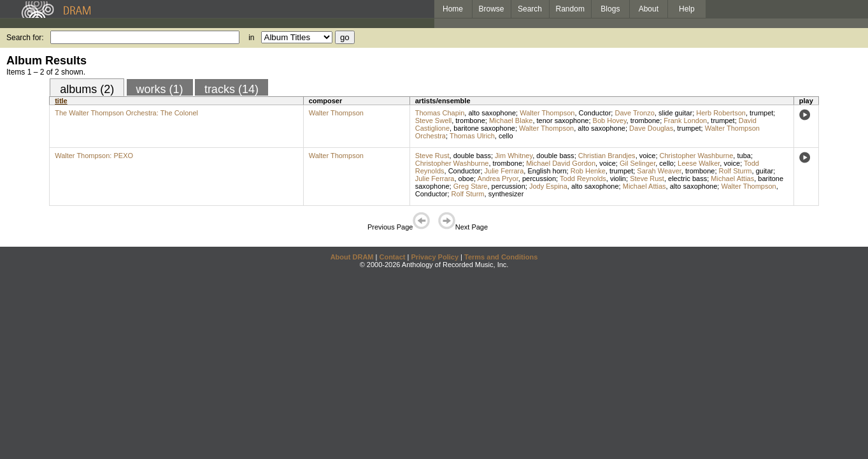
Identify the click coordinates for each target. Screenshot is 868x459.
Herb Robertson (721, 113)
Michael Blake (511, 120)
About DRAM (352, 257)
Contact (392, 257)
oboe (466, 178)
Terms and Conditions (501, 257)
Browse (492, 9)
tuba (743, 156)
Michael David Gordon (561, 163)
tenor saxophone (563, 120)
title (61, 101)
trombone (470, 120)
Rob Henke (588, 171)
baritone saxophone (484, 128)
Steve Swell (433, 120)
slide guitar (675, 113)
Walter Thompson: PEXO (94, 156)
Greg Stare (471, 186)
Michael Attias (732, 178)
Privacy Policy (435, 257)
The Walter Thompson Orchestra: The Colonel (126, 113)
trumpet (761, 113)
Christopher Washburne (697, 156)
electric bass (687, 178)
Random (570, 9)
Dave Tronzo (634, 113)
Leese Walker (699, 163)
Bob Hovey (610, 120)
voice (648, 156)
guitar (765, 171)
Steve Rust (432, 156)
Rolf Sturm (736, 171)
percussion (539, 178)
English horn (547, 171)
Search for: (25, 38)
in (251, 38)
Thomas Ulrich (472, 136)
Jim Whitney (514, 156)
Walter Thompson (336, 113)
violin (618, 178)
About (649, 9)
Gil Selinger (637, 163)
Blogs (610, 9)
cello (506, 136)
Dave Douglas (651, 128)
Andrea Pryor (498, 178)
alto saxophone (492, 113)
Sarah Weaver (659, 171)
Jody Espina (548, 186)
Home (453, 9)
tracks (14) (231, 89)
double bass (472, 156)
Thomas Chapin (440, 113)
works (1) (160, 89)
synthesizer (506, 194)
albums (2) (87, 89)
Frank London (685, 120)
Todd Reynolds (583, 178)
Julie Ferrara (504, 171)
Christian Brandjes (607, 156)
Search (530, 9)
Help (687, 9)
